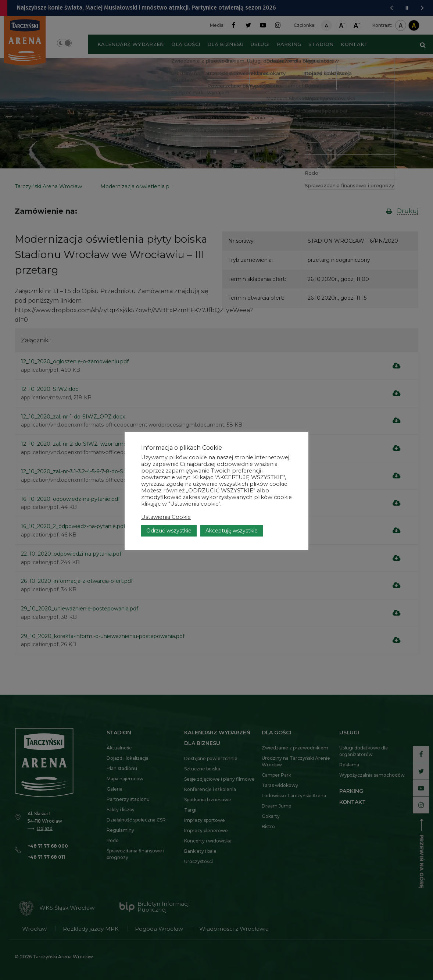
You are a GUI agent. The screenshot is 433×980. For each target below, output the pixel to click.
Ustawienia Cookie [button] (166, 518)
